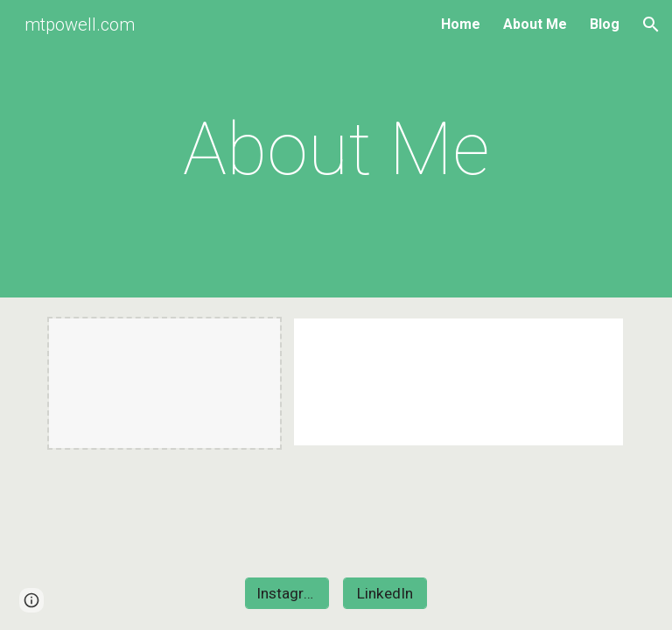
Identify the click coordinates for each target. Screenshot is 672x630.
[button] (651, 24)
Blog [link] (605, 24)
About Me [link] (535, 24)
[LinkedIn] (385, 594)
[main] (336, 149)
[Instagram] (287, 594)
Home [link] (461, 24)
